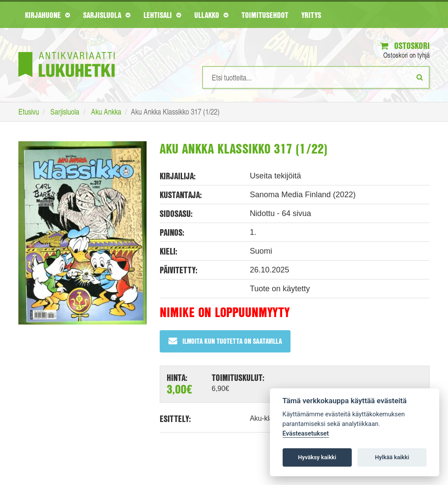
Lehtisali (162, 15)
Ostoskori (405, 46)
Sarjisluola (107, 15)
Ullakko (211, 15)
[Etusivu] (66, 51)
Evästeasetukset (306, 434)
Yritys (311, 15)
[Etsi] (420, 77)
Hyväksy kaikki (317, 457)
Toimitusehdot (265, 15)
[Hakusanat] (316, 77)
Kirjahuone (47, 15)
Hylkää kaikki (392, 457)
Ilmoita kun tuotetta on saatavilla (225, 341)
